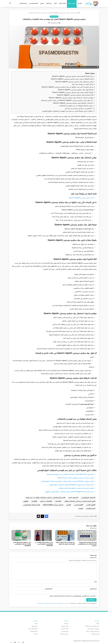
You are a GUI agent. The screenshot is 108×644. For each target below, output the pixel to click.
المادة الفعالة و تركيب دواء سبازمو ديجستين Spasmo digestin (72, 79)
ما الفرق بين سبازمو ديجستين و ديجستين (79, 109)
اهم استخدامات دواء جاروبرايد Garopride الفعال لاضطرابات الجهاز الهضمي (71, 485)
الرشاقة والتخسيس (33, 3)
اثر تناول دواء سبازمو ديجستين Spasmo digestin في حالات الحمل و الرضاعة (67, 101)
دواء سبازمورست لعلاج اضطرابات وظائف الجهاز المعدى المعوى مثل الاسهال (65, 543)
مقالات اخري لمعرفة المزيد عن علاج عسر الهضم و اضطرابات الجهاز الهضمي (67, 111)
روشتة (98, 624)
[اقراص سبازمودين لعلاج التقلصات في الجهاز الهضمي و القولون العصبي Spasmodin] (43, 535)
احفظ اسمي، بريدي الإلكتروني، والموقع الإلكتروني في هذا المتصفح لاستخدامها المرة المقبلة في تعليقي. (72, 596)
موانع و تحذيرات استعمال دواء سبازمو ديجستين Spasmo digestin (71, 98)
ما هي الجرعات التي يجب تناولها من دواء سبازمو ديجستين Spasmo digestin (67, 87)
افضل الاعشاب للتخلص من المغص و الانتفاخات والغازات (79, 501)
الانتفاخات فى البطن (46, 501)
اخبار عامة (66, 624)
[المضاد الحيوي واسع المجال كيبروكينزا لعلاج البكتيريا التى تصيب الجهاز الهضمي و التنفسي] (87, 535)
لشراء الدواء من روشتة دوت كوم (83, 84)
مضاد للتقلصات (90, 509)
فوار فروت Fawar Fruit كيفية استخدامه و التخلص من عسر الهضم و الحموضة (70, 474)
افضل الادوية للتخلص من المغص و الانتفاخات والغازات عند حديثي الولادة (45, 498)
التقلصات (34, 501)
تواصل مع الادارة (95, 634)
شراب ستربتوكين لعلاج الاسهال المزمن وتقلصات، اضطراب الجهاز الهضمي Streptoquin (22, 544)
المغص (68, 505)
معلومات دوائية (72, 3)
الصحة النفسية (65, 629)
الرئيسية (80, 3)
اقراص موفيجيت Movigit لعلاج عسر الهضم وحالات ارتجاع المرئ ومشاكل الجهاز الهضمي (67, 481)
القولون (25, 501)
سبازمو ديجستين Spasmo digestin (53, 505)
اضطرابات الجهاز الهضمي (88, 498)
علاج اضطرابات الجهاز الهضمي (31, 505)
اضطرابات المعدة (73, 498)
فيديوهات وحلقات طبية (93, 629)
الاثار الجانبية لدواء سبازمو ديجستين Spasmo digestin (75, 95)
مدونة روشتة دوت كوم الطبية (92, 626)
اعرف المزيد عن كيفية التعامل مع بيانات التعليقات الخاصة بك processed (53, 603)
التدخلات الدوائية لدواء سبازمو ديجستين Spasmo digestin (73, 103)
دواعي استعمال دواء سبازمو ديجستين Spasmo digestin (74, 82)
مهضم (80, 509)
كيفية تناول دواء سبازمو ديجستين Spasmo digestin (76, 90)
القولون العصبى (78, 505)
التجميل (42, 3)
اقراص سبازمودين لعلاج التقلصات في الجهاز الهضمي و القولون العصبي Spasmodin (44, 544)
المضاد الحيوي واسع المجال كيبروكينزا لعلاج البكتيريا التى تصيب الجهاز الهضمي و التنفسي (87, 544)
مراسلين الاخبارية (64, 634)
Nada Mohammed (55, 23)
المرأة (55, 3)
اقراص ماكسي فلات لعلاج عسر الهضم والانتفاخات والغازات (76, 488)
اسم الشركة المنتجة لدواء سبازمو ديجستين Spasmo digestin (73, 76)
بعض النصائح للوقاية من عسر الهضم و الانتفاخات (76, 106)
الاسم (95, 582)
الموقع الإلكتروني (49, 589)
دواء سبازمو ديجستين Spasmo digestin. (81, 198)
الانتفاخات (58, 501)
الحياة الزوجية (65, 631)
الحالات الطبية (62, 3)
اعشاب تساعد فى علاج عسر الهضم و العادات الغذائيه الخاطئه (75, 478)
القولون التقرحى (90, 505)
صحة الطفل (49, 3)
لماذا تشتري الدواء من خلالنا (93, 631)
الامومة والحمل (23, 3)
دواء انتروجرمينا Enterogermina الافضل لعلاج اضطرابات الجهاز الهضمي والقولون (69, 492)
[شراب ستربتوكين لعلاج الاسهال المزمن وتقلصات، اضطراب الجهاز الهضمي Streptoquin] (21, 535)
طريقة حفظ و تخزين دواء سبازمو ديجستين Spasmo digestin (73, 93)
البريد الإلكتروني (93, 589)
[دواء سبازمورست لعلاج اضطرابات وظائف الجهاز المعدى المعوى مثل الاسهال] (65, 535)
